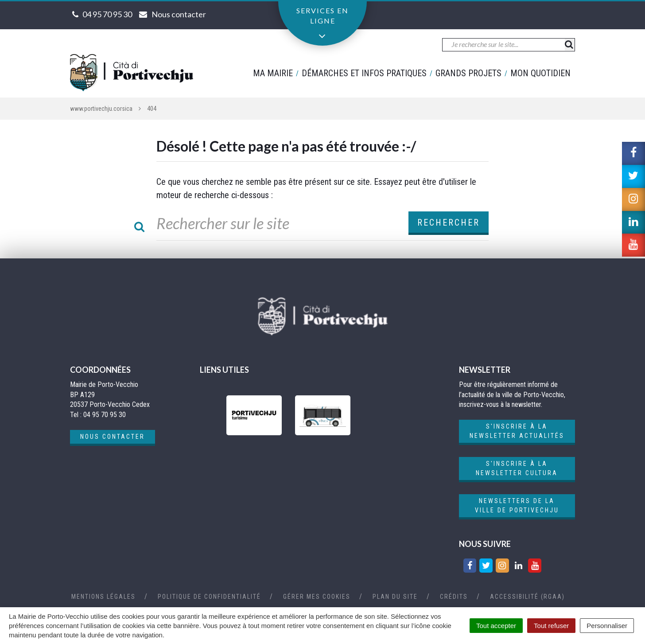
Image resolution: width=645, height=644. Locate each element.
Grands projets (468, 73)
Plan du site (395, 597)
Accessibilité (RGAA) (527, 597)
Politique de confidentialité (209, 597)
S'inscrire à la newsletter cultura (517, 468)
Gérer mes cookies (317, 597)
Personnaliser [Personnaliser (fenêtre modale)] (607, 626)
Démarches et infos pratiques (364, 73)
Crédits (454, 597)
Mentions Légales (103, 597)
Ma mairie (273, 73)
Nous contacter (113, 437)
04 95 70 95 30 (107, 14)
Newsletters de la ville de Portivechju (517, 505)
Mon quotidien (540, 73)
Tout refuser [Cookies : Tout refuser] (551, 626)
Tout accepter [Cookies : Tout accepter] (496, 626)
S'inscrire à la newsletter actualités (517, 431)
